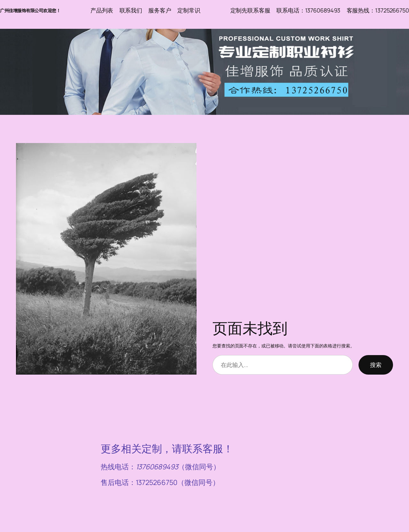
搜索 (376, 365)
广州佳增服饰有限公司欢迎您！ (30, 10)
